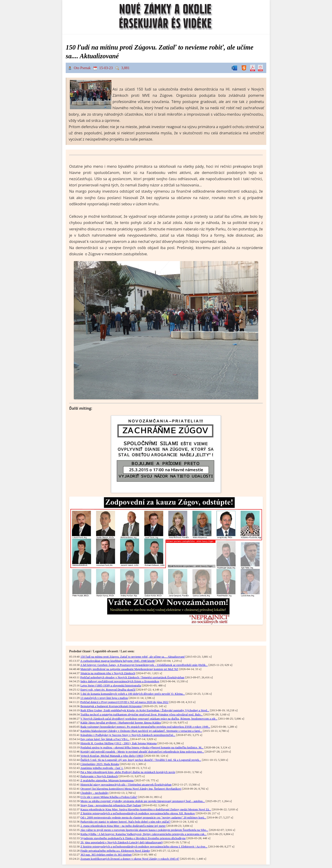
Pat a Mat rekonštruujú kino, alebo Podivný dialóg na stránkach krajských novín (128, 772)
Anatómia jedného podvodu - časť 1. (102, 768)
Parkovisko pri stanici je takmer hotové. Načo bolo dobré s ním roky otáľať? (126, 822)
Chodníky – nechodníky (95, 793)
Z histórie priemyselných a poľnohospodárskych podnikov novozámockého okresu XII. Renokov (138, 813)
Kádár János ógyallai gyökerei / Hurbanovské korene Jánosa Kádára (121, 723)
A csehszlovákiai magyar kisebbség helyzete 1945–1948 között (117, 661)
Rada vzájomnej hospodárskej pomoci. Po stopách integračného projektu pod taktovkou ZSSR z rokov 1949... (145, 727)
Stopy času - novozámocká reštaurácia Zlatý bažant (111, 805)
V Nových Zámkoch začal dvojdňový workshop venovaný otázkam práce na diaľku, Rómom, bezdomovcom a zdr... (149, 719)
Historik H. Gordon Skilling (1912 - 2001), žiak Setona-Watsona (119, 743)
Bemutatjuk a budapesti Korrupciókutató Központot (111, 706)
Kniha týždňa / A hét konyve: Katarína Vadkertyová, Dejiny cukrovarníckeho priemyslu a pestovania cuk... (144, 834)
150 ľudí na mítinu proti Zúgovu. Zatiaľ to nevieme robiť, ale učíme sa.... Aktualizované (133, 657)
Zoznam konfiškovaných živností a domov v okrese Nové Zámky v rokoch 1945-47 (130, 859)
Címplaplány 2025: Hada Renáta (100, 764)
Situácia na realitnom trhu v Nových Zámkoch (108, 673)
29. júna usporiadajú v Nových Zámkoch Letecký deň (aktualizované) (122, 842)
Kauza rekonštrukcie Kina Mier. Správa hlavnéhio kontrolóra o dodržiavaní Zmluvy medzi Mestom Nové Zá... (146, 809)
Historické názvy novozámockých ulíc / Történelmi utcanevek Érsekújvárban (126, 785)
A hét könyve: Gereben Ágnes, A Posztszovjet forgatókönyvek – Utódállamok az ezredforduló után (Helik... (144, 665)
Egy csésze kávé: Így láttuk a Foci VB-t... (105, 739)
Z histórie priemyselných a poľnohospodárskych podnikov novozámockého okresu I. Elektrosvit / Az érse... (144, 847)
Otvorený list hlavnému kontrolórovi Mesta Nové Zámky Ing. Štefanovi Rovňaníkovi (131, 789)
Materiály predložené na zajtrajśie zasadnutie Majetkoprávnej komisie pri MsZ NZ (129, 669)
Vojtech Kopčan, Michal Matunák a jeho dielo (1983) (112, 756)
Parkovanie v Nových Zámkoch (99, 776)
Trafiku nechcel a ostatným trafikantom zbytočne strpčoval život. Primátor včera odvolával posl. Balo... (141, 715)
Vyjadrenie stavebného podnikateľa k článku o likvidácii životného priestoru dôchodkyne (133, 838)
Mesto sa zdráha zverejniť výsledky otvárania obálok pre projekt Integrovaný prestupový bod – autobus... (143, 801)
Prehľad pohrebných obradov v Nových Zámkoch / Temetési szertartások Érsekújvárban (132, 677)
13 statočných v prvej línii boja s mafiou (104, 698)
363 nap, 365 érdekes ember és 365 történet (106, 855)
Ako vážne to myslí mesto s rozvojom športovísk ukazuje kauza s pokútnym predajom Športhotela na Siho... (144, 830)
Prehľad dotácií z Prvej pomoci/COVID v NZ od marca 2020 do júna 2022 (124, 702)
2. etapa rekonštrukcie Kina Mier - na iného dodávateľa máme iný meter (123, 826)
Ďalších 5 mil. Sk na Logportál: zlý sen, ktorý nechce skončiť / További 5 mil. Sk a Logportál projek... (141, 760)
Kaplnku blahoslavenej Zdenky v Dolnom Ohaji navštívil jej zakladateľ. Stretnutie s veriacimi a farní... (141, 731)
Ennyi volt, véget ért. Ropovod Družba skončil (108, 690)
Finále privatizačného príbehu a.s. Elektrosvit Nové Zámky (115, 851)
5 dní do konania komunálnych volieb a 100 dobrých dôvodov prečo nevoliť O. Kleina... (133, 694)
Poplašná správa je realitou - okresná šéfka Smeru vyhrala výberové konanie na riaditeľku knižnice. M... (142, 747)
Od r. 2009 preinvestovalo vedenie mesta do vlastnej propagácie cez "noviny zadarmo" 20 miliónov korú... (143, 818)
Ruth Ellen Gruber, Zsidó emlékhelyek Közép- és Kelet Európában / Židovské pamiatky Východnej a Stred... (145, 710)
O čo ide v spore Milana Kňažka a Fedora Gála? (109, 797)
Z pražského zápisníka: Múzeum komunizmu (107, 780)
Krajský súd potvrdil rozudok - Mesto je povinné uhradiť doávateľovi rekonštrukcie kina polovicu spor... (142, 752)
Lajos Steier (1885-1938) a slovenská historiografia (111, 686)
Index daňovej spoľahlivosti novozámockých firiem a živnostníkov (120, 681)
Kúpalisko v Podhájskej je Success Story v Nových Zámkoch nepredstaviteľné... (128, 735)
